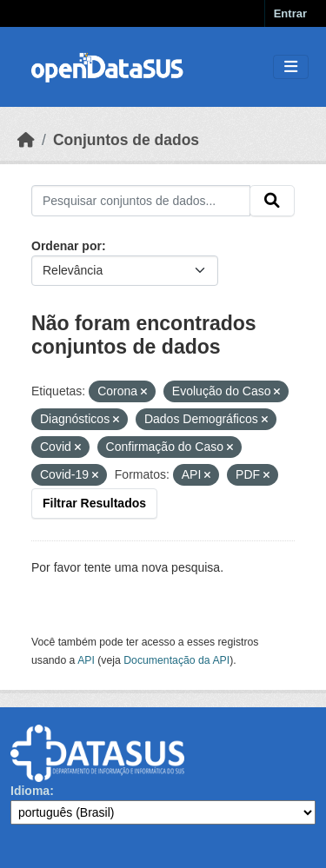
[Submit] (272, 201)
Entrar (290, 13)
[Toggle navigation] (291, 67)
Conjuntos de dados (126, 140)
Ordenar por (67, 246)
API (86, 660)
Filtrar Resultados (94, 503)
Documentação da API (176, 660)
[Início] (26, 140)
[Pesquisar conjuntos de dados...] (141, 201)
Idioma (30, 791)
